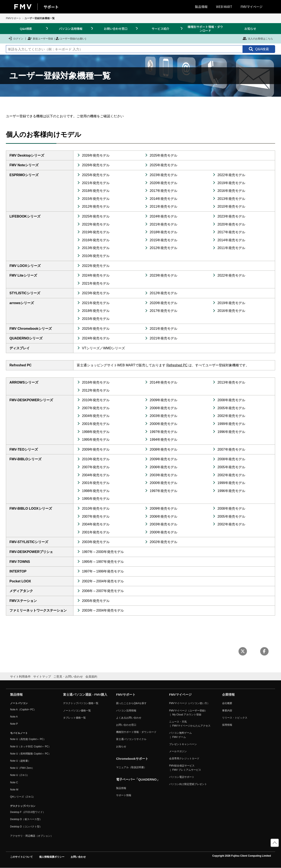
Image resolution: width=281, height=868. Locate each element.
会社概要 (227, 703)
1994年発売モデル (164, 440)
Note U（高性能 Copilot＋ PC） (28, 739)
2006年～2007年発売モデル (103, 591)
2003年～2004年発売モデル (103, 610)
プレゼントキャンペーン (183, 744)
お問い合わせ (78, 857)
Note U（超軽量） (20, 761)
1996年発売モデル (231, 432)
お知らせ (250, 29)
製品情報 (201, 7)
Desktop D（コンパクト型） (26, 827)
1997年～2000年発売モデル (103, 552)
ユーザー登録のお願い (70, 38)
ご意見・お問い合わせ (68, 677)
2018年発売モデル (96, 191)
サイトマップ (42, 677)
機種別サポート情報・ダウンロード (205, 29)
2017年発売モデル (164, 191)
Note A (14, 717)
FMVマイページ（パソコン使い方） (189, 703)
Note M (14, 790)
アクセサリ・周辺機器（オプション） (32, 836)
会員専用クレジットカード (184, 759)
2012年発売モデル (96, 206)
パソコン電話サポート (182, 777)
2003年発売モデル (164, 416)
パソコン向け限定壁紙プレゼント (188, 784)
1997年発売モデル (164, 432)
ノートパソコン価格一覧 (77, 711)
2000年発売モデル (164, 424)
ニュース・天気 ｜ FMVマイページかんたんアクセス (190, 724)
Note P (14, 724)
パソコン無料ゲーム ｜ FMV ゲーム (180, 735)
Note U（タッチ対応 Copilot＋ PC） (30, 747)
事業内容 (227, 711)
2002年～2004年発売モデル (103, 581)
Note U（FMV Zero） (22, 768)
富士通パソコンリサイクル (131, 739)
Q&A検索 (26, 29)
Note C (14, 782)
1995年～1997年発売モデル (103, 562)
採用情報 (227, 725)
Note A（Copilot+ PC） (23, 710)
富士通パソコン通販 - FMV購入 (85, 695)
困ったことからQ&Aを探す (131, 703)
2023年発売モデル (164, 175)
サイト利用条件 (20, 677)
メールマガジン (178, 751)
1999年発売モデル (231, 424)
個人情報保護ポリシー (52, 857)
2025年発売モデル (164, 155)
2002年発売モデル (231, 416)
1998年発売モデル (96, 432)
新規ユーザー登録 (40, 38)
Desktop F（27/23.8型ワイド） (28, 812)
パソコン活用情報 (71, 29)
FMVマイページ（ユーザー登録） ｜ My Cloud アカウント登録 (188, 713)
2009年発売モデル (164, 400)
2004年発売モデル (96, 416)
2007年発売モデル (96, 408)
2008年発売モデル (231, 400)
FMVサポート (14, 18)
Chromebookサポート (132, 759)
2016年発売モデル (231, 191)
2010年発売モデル (231, 206)
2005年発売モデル (231, 408)
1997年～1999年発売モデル (103, 571)
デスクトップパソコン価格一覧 (81, 703)
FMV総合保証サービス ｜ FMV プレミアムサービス (185, 768)
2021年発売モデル (96, 183)
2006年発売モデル (164, 408)
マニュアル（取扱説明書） (131, 767)
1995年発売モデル (96, 440)
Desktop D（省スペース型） (26, 819)
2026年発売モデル (96, 155)
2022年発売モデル (231, 175)
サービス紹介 (160, 29)
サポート (51, 7)
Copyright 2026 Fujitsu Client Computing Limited (242, 856)
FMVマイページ (252, 7)
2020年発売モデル (164, 183)
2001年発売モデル (96, 424)
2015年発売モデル (96, 199)
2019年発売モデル (231, 183)
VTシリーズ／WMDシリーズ (103, 348)
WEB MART (224, 7)
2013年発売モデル (231, 199)
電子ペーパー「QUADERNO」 (138, 779)
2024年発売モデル (164, 216)
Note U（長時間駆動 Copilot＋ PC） (30, 754)
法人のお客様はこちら (258, 38)
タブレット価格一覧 (74, 718)
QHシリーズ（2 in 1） (23, 797)
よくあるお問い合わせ (129, 718)
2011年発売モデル (164, 206)
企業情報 (228, 695)
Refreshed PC (177, 365)
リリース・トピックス (235, 718)
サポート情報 (124, 795)
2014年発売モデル (164, 199)
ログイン (16, 38)
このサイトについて (21, 857)
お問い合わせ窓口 (116, 29)
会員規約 (91, 677)
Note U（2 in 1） (20, 775)
